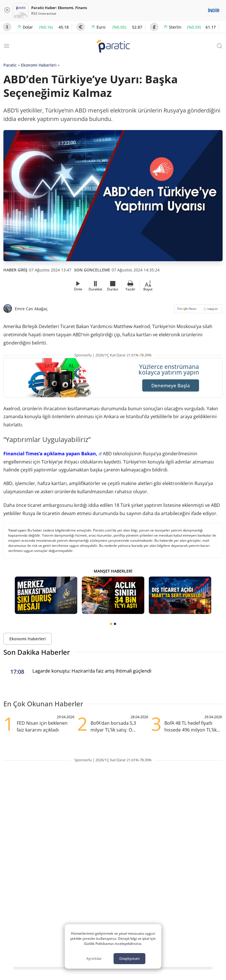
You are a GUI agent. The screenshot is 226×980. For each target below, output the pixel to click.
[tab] (111, 624)
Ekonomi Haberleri (39, 65)
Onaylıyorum (129, 959)
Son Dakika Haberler (37, 652)
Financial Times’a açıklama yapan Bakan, (53, 454)
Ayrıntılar (94, 958)
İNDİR (214, 11)
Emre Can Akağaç (31, 309)
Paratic (10, 65)
